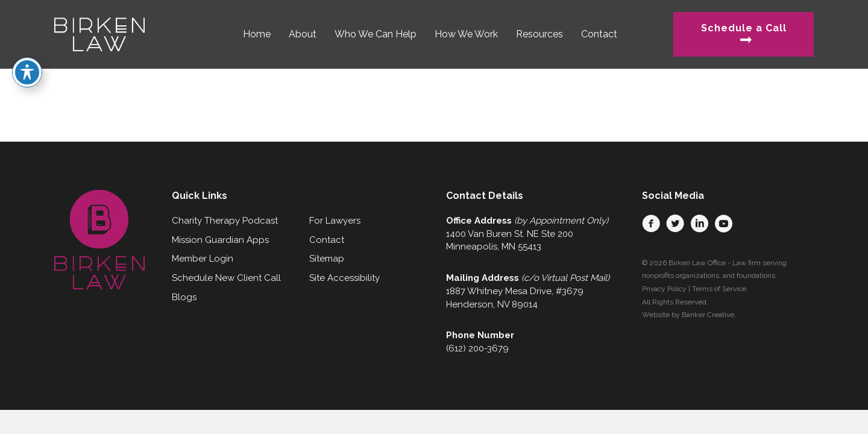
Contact (327, 240)
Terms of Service (719, 289)
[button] (651, 224)
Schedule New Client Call (226, 278)
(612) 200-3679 (477, 348)
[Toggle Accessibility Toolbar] (27, 52)
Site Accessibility (344, 278)
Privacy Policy (664, 289)
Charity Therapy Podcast (225, 221)
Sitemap (327, 259)
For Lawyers (335, 221)
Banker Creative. (709, 315)
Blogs (184, 297)
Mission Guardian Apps (220, 240)
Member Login (203, 259)
